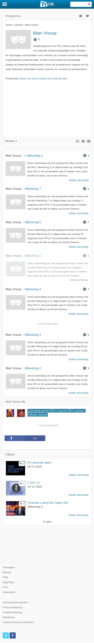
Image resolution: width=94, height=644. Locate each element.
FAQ (5, 577)
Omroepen (9, 567)
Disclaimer (9, 617)
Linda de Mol (59, 79)
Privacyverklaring (13, 607)
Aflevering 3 (35, 507)
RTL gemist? (78, 411)
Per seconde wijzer (39, 462)
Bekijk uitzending (79, 475)
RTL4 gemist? (60, 411)
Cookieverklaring (12, 612)
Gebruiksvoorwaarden (15, 602)
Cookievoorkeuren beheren (18, 622)
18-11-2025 (35, 466)
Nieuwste (11, 141)
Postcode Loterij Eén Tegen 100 (48, 503)
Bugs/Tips (8, 582)
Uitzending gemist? (39, 411)
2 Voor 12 (34, 482)
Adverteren (9, 592)
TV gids (47, 522)
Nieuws (7, 572)
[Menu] (5, 4)
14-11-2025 (35, 486)
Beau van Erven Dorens (34, 79)
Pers (5, 587)
